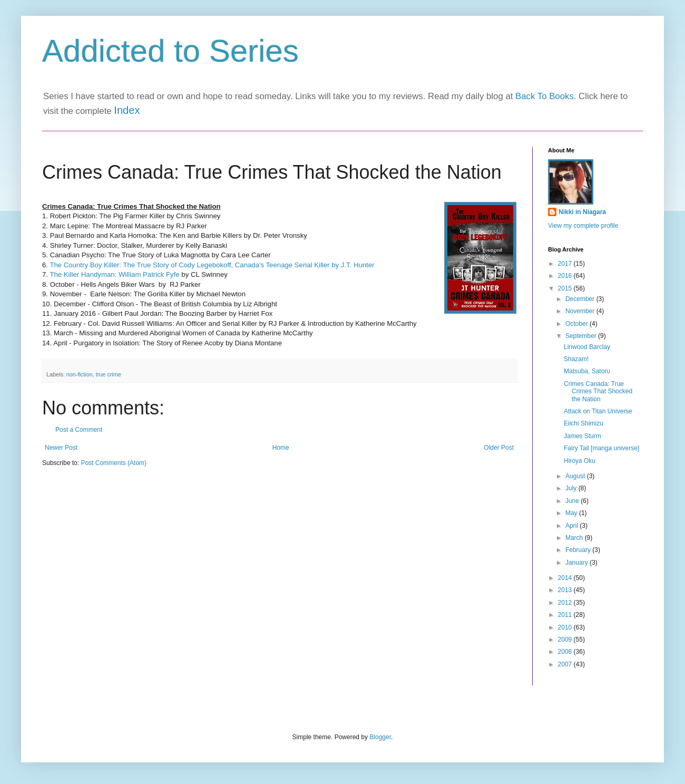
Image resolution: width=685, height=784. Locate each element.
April (573, 526)
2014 (566, 578)
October (578, 324)
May (572, 513)
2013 (566, 590)
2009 (566, 640)
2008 (566, 652)
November (581, 311)
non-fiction (80, 374)
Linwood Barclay (587, 347)
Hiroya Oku (580, 461)
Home (281, 448)
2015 (566, 288)
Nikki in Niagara (582, 212)
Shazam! (576, 359)
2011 (566, 615)
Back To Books (545, 96)
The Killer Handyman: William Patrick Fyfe (115, 274)
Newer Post (61, 448)
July (572, 488)
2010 (566, 627)
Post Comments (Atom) (114, 463)
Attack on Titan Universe (598, 411)
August (576, 476)
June (573, 501)
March (575, 538)
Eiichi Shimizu (584, 423)
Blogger (380, 737)
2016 (566, 276)
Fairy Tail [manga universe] (601, 448)
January (578, 563)
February (579, 550)
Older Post (499, 448)
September (582, 336)
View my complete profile (583, 226)
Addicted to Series (170, 51)
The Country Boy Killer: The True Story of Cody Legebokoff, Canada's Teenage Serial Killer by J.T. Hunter (212, 265)
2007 (566, 664)
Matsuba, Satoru (587, 371)
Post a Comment (79, 430)
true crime (109, 374)
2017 (566, 264)
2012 (566, 603)
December (581, 299)
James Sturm (583, 436)
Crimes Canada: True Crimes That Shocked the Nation (598, 391)
